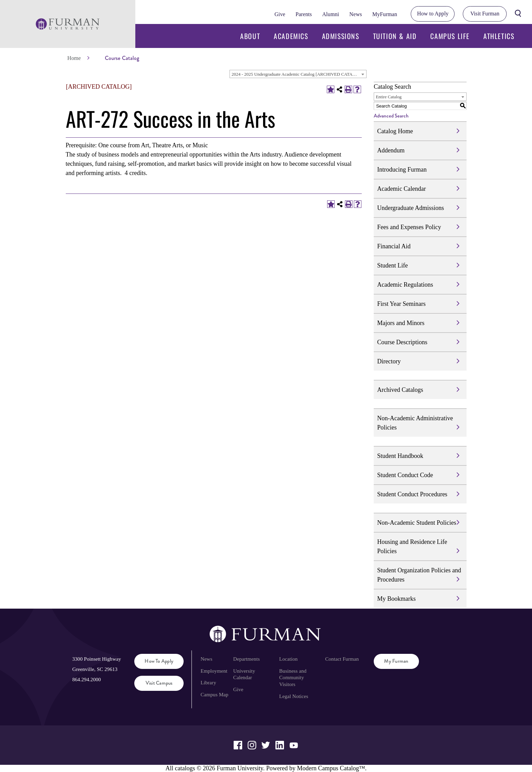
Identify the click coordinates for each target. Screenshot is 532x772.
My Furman (396, 661)
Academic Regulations (405, 285)
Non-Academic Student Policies (417, 523)
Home (74, 58)
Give (280, 14)
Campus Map (214, 695)
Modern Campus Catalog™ (331, 768)
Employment (214, 671)
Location (288, 659)
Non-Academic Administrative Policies (415, 423)
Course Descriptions (402, 342)
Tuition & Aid (395, 36)
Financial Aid (394, 246)
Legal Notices (294, 696)
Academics (291, 36)
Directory (389, 361)
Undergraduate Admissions (411, 208)
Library (208, 683)
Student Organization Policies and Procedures (419, 575)
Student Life (392, 265)
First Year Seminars (401, 304)
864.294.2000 (86, 680)
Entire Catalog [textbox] (389, 97)
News (356, 14)
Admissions (341, 36)
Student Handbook (400, 456)
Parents (304, 14)
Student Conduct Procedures (412, 494)
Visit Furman (485, 14)
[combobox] (298, 74)
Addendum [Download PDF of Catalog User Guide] (391, 150)
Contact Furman (342, 659)
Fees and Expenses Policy (409, 227)
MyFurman (385, 14)
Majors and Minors (401, 323)
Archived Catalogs (400, 390)
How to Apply (433, 14)
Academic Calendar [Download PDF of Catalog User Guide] (401, 189)
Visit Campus (159, 683)
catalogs (185, 768)
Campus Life (450, 36)
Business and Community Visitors (293, 678)
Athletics (499, 36)
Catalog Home (395, 131)
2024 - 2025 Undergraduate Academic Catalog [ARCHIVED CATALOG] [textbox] (297, 74)
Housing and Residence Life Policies (412, 546)
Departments (246, 659)
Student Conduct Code (405, 475)
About (250, 36)
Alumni (330, 14)
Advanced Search (391, 116)
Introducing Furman (402, 170)
